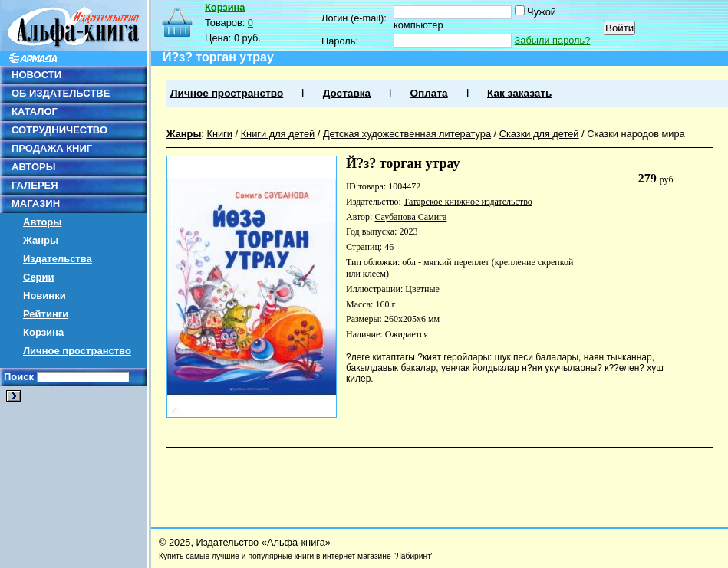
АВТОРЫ (33, 167)
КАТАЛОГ (35, 112)
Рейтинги (46, 314)
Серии (39, 277)
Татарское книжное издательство (468, 202)
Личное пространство (77, 351)
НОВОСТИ (36, 75)
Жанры (41, 240)
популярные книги (281, 556)
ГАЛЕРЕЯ (35, 185)
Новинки (44, 295)
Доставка (347, 93)
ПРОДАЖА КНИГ (52, 148)
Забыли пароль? (553, 40)
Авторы (42, 222)
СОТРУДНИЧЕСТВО (59, 130)
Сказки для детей (539, 134)
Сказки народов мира (636, 134)
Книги (219, 134)
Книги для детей (278, 134)
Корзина (43, 332)
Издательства (58, 259)
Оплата (428, 93)
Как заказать (519, 93)
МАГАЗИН (36, 204)
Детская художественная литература (407, 134)
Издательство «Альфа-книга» (264, 542)
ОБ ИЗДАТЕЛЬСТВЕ (61, 93)
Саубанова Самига (410, 217)
